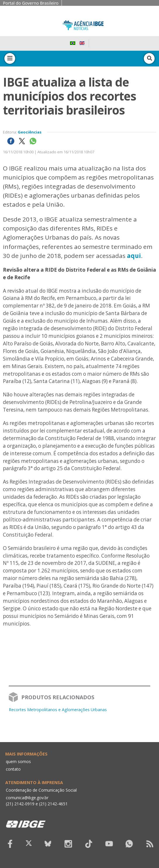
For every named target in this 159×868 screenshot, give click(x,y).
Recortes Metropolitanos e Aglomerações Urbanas (58, 710)
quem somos (18, 761)
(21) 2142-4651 (53, 804)
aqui (134, 256)
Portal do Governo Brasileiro (31, 3)
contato (13, 769)
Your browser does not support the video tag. (79, 672)
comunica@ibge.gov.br (27, 798)
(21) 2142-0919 (20, 804)
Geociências (30, 132)
